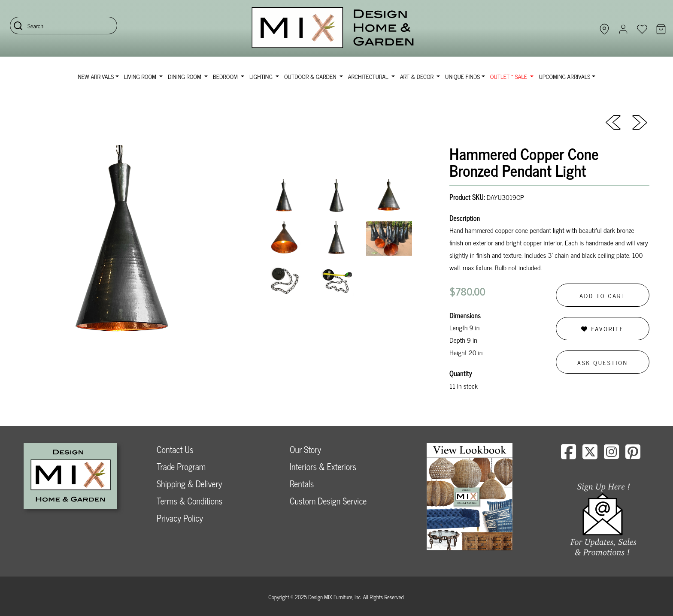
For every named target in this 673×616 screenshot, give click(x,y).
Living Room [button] (141, 76)
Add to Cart (603, 295)
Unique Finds (462, 76)
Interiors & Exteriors (323, 467)
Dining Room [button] (185, 76)
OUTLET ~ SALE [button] (509, 76)
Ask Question (603, 362)
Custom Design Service (328, 501)
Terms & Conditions (189, 501)
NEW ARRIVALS (96, 76)
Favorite (602, 328)
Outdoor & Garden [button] (311, 76)
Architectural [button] (369, 76)
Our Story (305, 449)
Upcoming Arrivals (564, 76)
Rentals (302, 484)
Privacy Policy (180, 518)
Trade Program (181, 467)
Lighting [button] (262, 76)
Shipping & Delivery (189, 484)
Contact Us (175, 449)
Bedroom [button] (226, 76)
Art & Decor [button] (418, 76)
